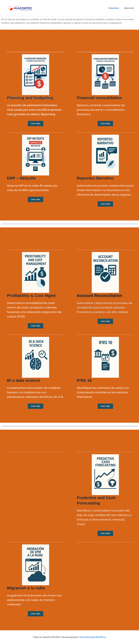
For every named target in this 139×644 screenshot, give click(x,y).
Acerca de (129, 8)
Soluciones (115, 8)
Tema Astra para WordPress (93, 637)
